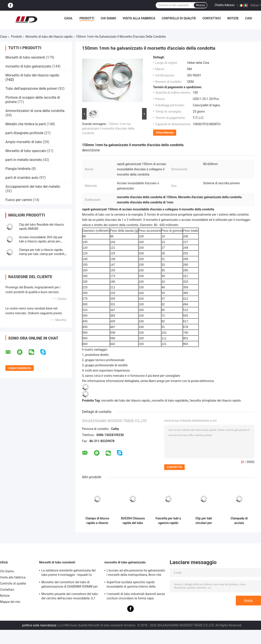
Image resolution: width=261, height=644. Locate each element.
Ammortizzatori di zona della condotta (35, 111)
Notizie (233, 18)
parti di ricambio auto (22, 178)
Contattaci (212, 18)
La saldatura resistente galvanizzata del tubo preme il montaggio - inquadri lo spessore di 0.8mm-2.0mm (69, 573)
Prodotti (87, 18)
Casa (3, 37)
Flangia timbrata (18, 169)
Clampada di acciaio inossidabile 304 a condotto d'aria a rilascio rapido (239, 521)
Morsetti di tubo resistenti (25, 57)
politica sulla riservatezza (39, 625)
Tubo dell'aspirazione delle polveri (31, 89)
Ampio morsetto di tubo (24, 142)
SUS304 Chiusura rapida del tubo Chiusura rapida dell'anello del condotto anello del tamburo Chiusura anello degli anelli (133, 521)
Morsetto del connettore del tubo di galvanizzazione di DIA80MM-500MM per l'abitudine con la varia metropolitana (69, 585)
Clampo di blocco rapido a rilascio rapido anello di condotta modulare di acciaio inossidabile (97, 521)
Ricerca (200, 5)
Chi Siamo (108, 18)
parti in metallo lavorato (24, 160)
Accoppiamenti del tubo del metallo (33, 187)
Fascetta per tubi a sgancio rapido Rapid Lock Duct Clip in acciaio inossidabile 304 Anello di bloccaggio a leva (168, 521)
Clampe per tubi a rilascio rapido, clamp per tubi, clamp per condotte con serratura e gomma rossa (42, 254)
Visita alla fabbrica (139, 18)
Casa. (69, 18)
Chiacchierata (165, 133)
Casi (248, 18)
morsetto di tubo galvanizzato (28, 66)
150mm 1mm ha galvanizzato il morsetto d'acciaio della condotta (108, 128)
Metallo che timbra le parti (26, 124)
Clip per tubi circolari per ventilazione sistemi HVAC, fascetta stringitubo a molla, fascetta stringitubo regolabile (204, 521)
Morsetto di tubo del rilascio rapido (49, 37)
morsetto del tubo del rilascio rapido (126, 401)
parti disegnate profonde (24, 133)
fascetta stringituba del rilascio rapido (215, 401)
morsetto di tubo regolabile (170, 401)
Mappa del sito (10, 602)
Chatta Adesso (225, 5)
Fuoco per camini (19, 200)
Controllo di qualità (179, 18)
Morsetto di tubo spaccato (26, 151)
